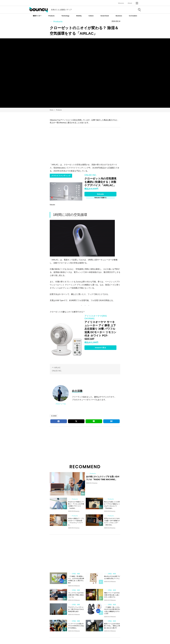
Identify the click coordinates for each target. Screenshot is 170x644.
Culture (91, 16)
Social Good (105, 16)
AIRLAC (57, 368)
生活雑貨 (54, 416)
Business (119, 16)
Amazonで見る (100, 348)
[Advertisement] (85, 145)
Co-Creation (133, 16)
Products (51, 16)
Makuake (100, 194)
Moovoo (121, 3)
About (130, 3)
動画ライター (37, 16)
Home (52, 110)
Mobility (79, 16)
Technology (65, 16)
